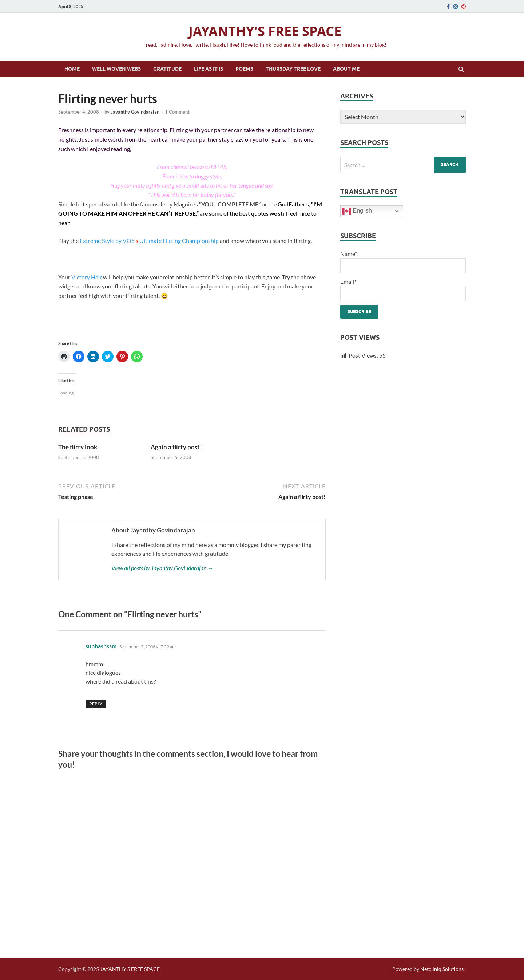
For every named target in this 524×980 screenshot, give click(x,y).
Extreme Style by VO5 (107, 241)
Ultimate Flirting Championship (179, 241)
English (357, 211)
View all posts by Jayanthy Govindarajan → (162, 568)
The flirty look (78, 447)
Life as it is (209, 69)
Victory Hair (87, 277)
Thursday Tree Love (293, 69)
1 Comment (177, 112)
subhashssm (101, 646)
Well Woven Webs (116, 69)
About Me (346, 69)
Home (72, 69)
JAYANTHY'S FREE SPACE (265, 31)
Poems (244, 69)
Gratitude (167, 69)
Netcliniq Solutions (442, 969)
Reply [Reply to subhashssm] (96, 704)
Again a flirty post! (176, 447)
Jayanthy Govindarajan (135, 112)
